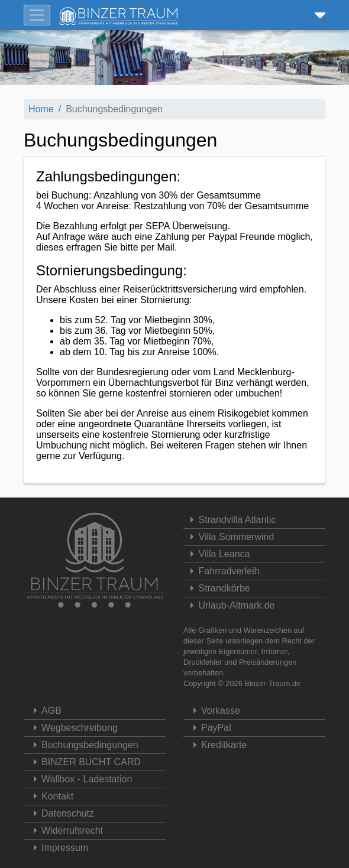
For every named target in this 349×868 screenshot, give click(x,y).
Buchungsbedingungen (83, 745)
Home (41, 109)
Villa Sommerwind (230, 537)
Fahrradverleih (223, 571)
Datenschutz (60, 813)
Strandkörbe (218, 588)
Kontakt (50, 796)
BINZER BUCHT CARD (84, 762)
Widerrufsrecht (65, 830)
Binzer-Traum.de (272, 683)
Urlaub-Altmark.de (231, 605)
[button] (318, 15)
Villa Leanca (218, 554)
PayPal (209, 728)
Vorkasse (213, 711)
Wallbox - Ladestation (79, 779)
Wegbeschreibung (72, 728)
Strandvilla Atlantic (231, 520)
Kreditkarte (216, 745)
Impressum (57, 848)
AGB (44, 711)
